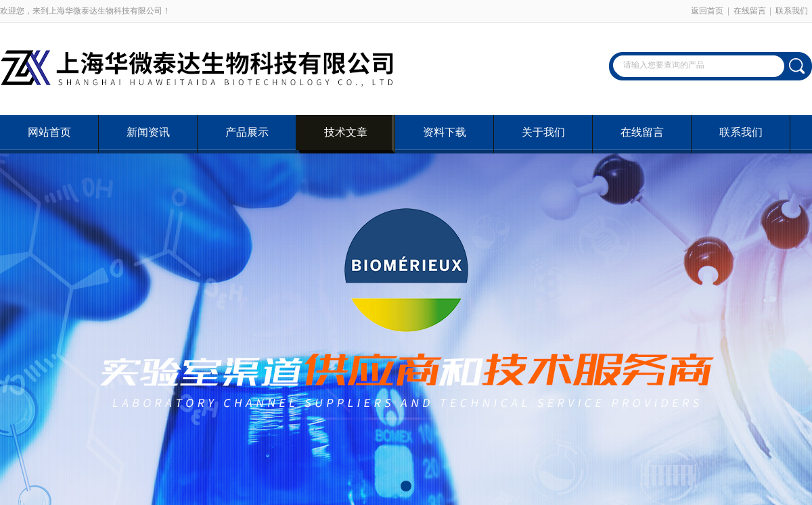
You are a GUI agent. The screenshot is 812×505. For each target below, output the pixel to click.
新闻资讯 (148, 132)
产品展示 (247, 132)
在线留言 (750, 11)
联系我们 (792, 11)
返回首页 (707, 11)
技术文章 (346, 132)
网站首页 (49, 132)
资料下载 (445, 132)
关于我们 (543, 132)
